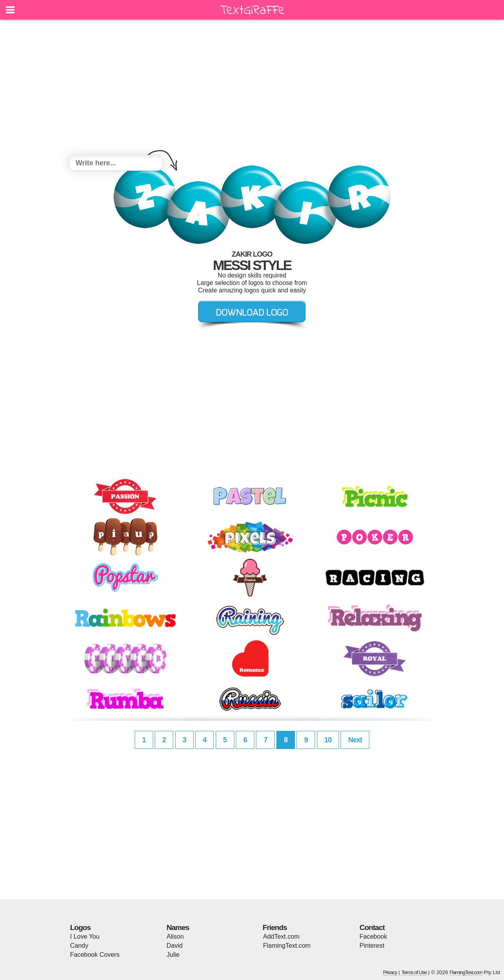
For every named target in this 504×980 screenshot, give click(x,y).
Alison (175, 937)
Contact (372, 927)
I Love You (85, 937)
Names (178, 927)
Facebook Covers (95, 955)
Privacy (390, 972)
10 (328, 740)
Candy (79, 946)
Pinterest (372, 946)
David (175, 946)
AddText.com (281, 937)
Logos (80, 927)
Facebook (373, 937)
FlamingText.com (287, 946)
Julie (173, 955)
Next (355, 740)
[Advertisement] (252, 89)
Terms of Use (414, 972)
